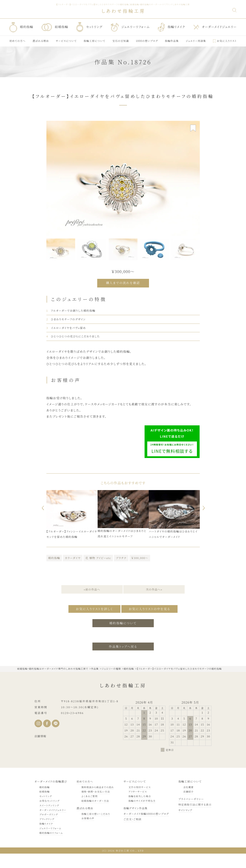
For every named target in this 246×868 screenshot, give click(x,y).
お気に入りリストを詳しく (93, 623)
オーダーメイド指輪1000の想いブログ (145, 828)
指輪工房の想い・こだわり (94, 828)
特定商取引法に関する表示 (194, 819)
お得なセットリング (49, 815)
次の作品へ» (154, 604)
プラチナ (121, 573)
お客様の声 (87, 833)
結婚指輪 (44, 806)
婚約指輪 (54, 573)
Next (204, 523)
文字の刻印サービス (137, 801)
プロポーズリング (49, 829)
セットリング (46, 810)
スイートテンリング (49, 820)
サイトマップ (184, 824)
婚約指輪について (123, 637)
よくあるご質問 (88, 810)
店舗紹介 (187, 806)
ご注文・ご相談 (130, 833)
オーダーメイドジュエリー (53, 824)
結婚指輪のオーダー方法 (94, 815)
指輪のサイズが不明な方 (140, 815)
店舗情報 (40, 750)
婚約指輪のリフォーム (51, 847)
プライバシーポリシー (190, 813)
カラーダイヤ (73, 573)
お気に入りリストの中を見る (151, 623)
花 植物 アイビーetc (98, 573)
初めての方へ (84, 796)
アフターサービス (135, 806)
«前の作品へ (92, 604)
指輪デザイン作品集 (134, 822)
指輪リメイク (46, 838)
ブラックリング (47, 833)
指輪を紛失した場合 (137, 810)
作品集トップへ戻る (123, 661)
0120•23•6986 (72, 727)
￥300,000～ (140, 573)
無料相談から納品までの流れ (96, 801)
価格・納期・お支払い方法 (94, 806)
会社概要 (187, 801)
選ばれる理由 (84, 822)
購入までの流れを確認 (123, 283)
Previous (42, 523)
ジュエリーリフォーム (50, 842)
